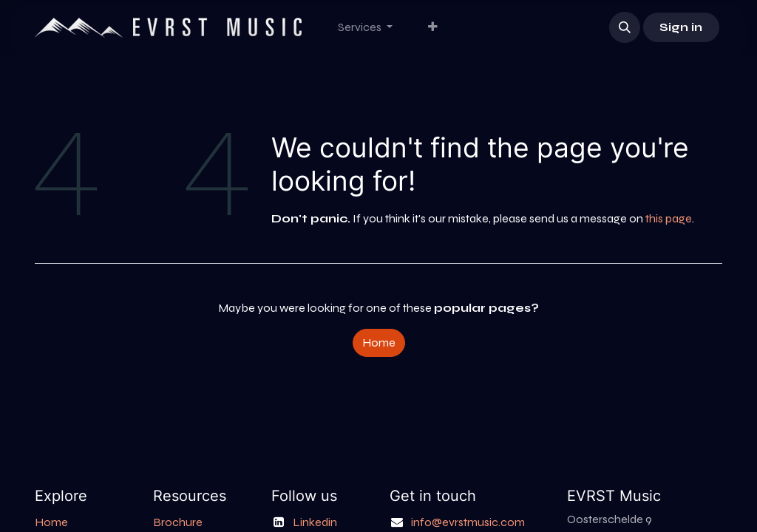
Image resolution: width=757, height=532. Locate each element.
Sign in (681, 27)
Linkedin (315, 522)
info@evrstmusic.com (468, 522)
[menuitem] (365, 27)
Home (379, 342)
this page (669, 218)
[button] (625, 27)
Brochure (178, 522)
